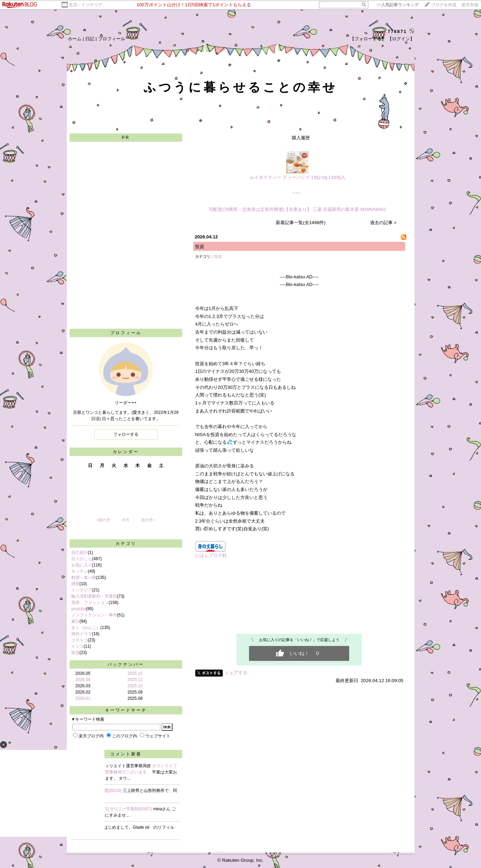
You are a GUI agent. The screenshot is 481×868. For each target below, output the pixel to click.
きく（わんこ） (86, 628)
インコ (78, 646)
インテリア (82, 590)
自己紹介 (80, 552)
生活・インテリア (86, 5)
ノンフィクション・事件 (94, 615)
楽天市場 (470, 5)
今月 (126, 520)
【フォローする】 (368, 39)
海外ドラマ (82, 634)
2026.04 (83, 680)
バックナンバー (126, 664)
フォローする (126, 434)
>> (398, 5)
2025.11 (135, 680)
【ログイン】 (401, 39)
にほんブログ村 (211, 555)
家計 (75, 621)
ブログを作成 (444, 5)
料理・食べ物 (84, 578)
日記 (90, 39)
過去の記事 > (383, 223)
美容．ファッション (90, 603)
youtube (79, 609)
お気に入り (82, 565)
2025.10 (135, 686)
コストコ (80, 640)
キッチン (80, 571)
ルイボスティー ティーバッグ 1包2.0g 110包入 (298, 177)
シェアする (236, 673)
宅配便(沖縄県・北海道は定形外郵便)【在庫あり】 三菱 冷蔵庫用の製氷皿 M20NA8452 (297, 209)
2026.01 (83, 698)
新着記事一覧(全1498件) (301, 223)
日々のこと (82, 559)
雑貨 (75, 584)
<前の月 (103, 520)
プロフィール (112, 39)
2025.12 (135, 673)
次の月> (148, 520)
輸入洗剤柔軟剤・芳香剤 (94, 596)
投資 (75, 653)
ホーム (75, 39)
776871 (397, 31)
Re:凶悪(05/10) (108, 791)
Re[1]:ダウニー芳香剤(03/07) (126, 809)
